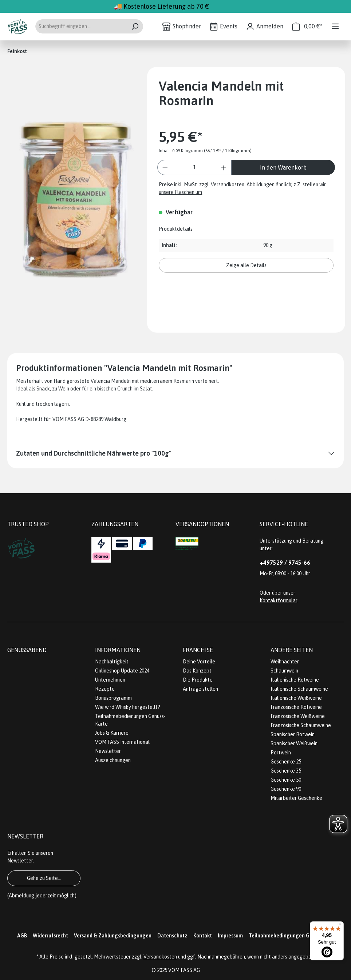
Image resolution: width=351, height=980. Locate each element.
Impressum (230, 936)
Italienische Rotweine (295, 680)
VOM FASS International (122, 742)
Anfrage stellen (200, 689)
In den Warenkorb (283, 167)
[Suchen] (135, 26)
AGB (22, 936)
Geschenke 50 (286, 780)
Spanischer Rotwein (293, 734)
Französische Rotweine (296, 707)
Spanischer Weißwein (294, 743)
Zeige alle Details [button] (246, 265)
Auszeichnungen (113, 760)
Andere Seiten (292, 650)
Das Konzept (197, 671)
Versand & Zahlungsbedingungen (113, 936)
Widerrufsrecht (50, 936)
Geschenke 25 (286, 762)
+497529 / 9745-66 (285, 563)
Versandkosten (160, 957)
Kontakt (203, 936)
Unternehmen (110, 680)
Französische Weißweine (298, 716)
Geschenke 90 (286, 789)
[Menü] (335, 26)
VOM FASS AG (184, 970)
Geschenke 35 (286, 771)
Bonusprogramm (113, 698)
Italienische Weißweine (296, 698)
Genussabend (27, 650)
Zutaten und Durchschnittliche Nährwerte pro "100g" (94, 453)
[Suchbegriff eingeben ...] (81, 26)
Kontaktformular (278, 600)
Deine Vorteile (199, 662)
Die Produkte (198, 680)
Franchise (198, 650)
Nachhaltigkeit (112, 662)
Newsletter (108, 751)
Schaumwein (284, 671)
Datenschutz (172, 936)
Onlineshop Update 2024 (122, 671)
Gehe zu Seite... (44, 878)
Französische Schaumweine (301, 725)
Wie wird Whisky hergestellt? (128, 707)
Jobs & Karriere (112, 733)
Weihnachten (285, 662)
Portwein (281, 753)
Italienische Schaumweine (299, 689)
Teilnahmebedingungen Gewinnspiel (291, 936)
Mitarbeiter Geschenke (296, 798)
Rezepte (105, 689)
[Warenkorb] (307, 26)
